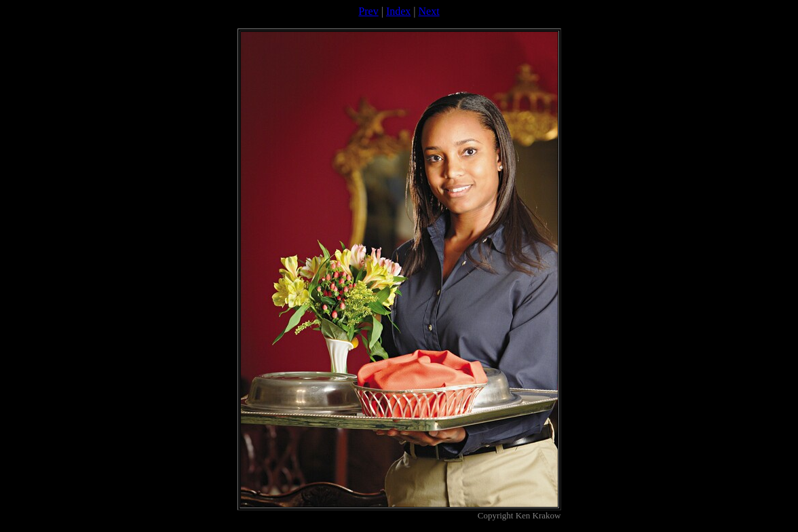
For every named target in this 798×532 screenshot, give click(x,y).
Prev (368, 11)
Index (398, 11)
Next (429, 11)
